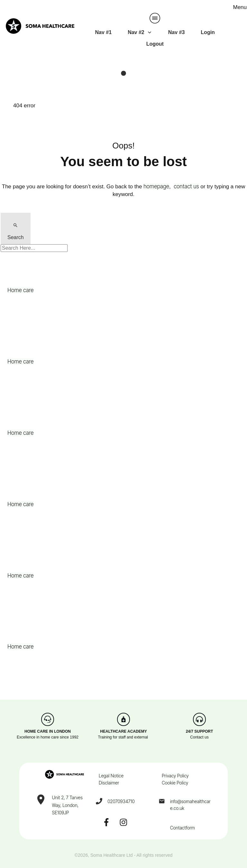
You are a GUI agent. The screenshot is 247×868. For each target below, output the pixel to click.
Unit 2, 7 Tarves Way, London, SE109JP (67, 805)
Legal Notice (111, 776)
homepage (156, 186)
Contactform (183, 828)
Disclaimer (109, 783)
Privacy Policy (175, 776)
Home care (21, 290)
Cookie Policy (175, 783)
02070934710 (121, 801)
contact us (186, 186)
